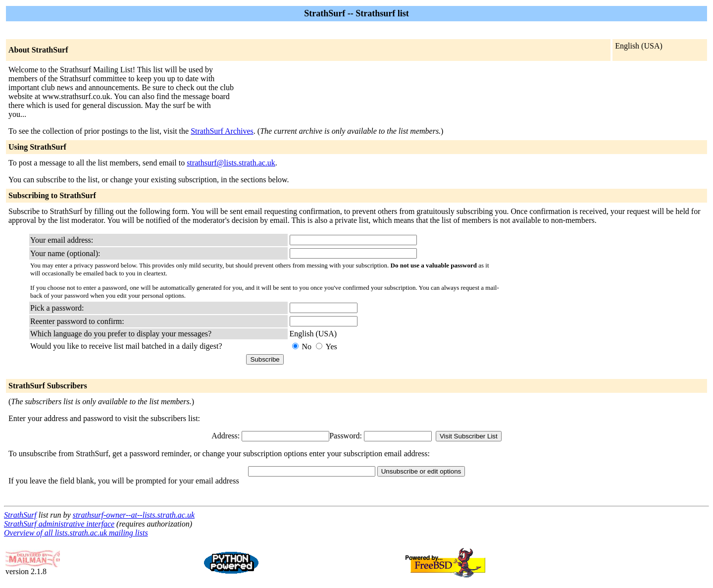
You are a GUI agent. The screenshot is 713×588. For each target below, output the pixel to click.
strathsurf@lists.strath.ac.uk (231, 163)
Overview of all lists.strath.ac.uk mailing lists (76, 533)
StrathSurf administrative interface (59, 524)
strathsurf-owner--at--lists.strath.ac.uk (134, 515)
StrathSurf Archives (222, 131)
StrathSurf (20, 515)
